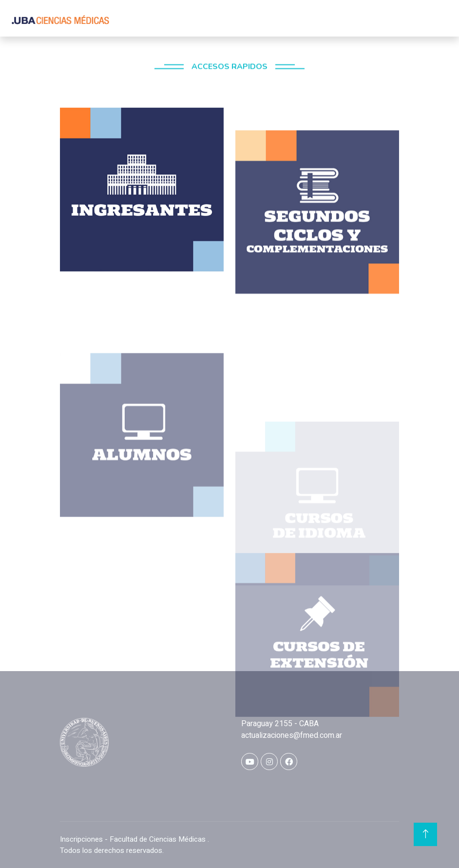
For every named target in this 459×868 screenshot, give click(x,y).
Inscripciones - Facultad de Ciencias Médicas (134, 839)
